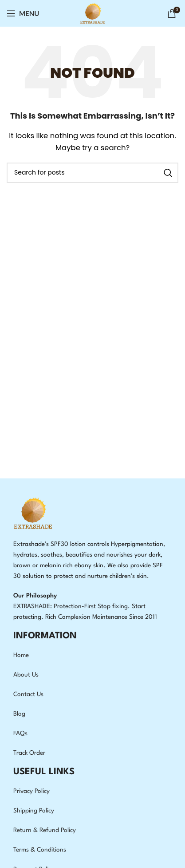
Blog (19, 714)
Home (21, 655)
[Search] (92, 173)
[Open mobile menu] (23, 13)
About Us (26, 675)
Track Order (29, 753)
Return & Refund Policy (45, 830)
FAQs (20, 733)
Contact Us (28, 694)
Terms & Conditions (40, 850)
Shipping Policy (34, 811)
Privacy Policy (31, 791)
